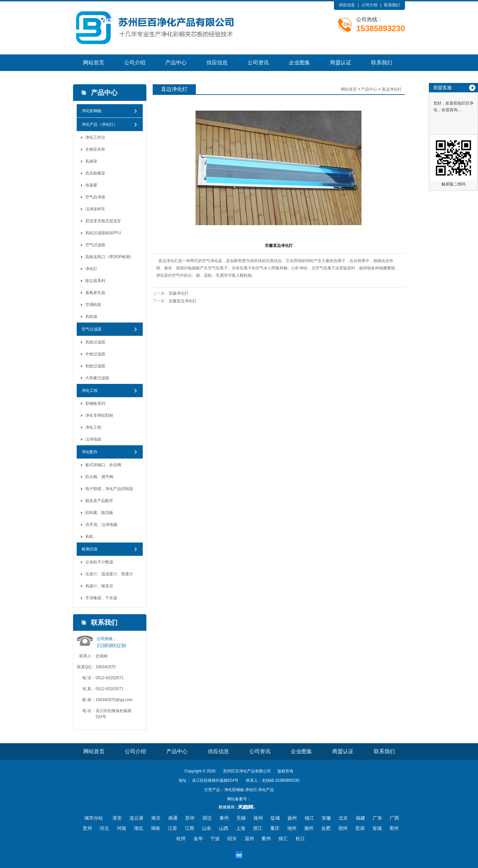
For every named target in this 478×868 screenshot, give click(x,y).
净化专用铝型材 (99, 415)
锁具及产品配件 (99, 501)
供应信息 (347, 5)
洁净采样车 (95, 209)
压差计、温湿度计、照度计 (109, 574)
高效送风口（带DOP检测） (110, 257)
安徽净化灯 (179, 293)
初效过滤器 (95, 366)
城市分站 (94, 818)
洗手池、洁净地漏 (101, 525)
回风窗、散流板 (99, 513)
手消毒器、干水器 (101, 598)
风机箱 (91, 317)
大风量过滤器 (97, 378)
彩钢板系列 (95, 403)
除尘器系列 (95, 281)
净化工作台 (95, 137)
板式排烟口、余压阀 (103, 465)
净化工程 (90, 391)
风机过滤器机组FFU (103, 233)
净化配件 (90, 452)
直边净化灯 (392, 89)
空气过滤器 (95, 245)
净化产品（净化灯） (100, 124)
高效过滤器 (95, 342)
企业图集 (299, 63)
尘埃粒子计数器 (99, 562)
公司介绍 (369, 5)
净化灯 (91, 269)
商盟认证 (341, 63)
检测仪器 (90, 549)
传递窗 (91, 185)
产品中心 (176, 63)
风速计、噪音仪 (99, 586)
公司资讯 (258, 63)
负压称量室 (95, 173)
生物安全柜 (95, 149)
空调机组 (93, 305)
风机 (89, 537)
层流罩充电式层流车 (103, 221)
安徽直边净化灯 (183, 301)
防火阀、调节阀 (99, 477)
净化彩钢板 (92, 111)
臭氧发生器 (95, 293)
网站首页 (94, 63)
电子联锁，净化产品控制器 (109, 489)
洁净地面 (93, 439)
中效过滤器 (95, 354)
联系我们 (392, 5)
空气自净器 (95, 197)
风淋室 (91, 161)
